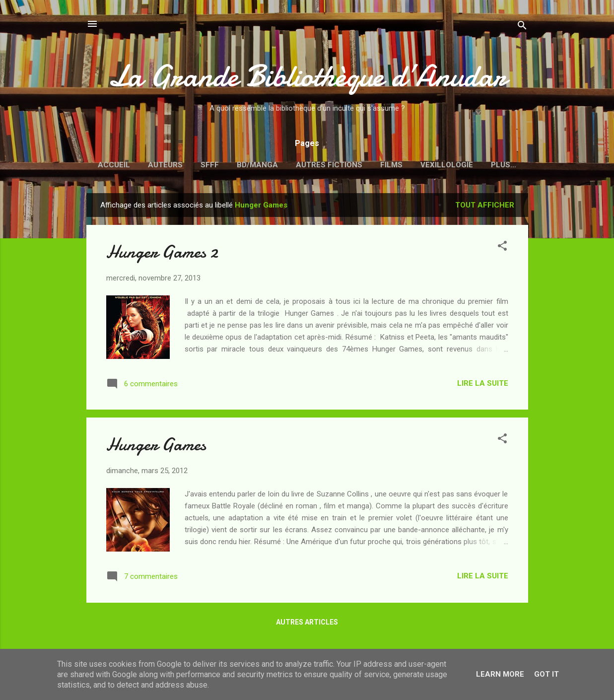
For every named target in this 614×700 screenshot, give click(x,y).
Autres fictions (329, 165)
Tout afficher (485, 205)
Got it (546, 674)
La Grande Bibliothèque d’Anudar (307, 76)
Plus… (504, 165)
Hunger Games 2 (162, 252)
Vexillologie (447, 165)
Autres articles (307, 622)
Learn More (500, 674)
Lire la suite (483, 383)
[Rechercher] (522, 27)
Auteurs (165, 165)
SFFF (210, 165)
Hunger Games (156, 445)
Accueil (114, 165)
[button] (502, 247)
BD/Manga (257, 165)
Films (391, 165)
